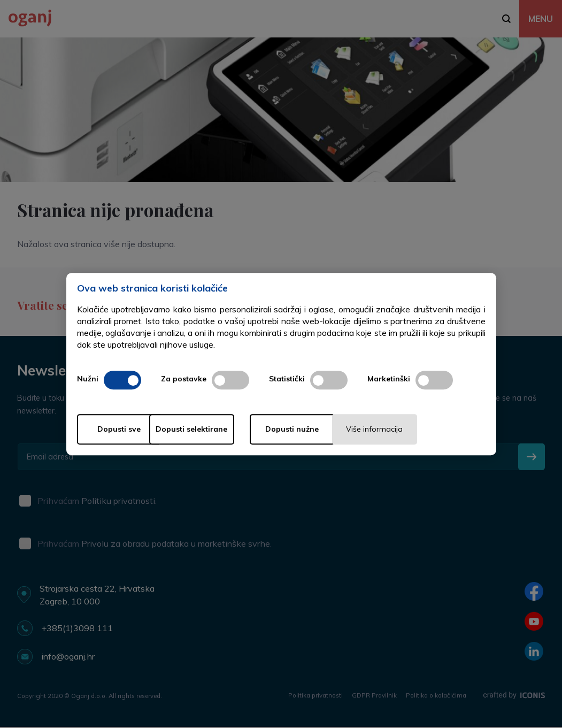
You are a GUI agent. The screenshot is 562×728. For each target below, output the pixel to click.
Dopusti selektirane (221, 430)
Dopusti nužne (323, 430)
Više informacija (425, 430)
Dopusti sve (120, 430)
